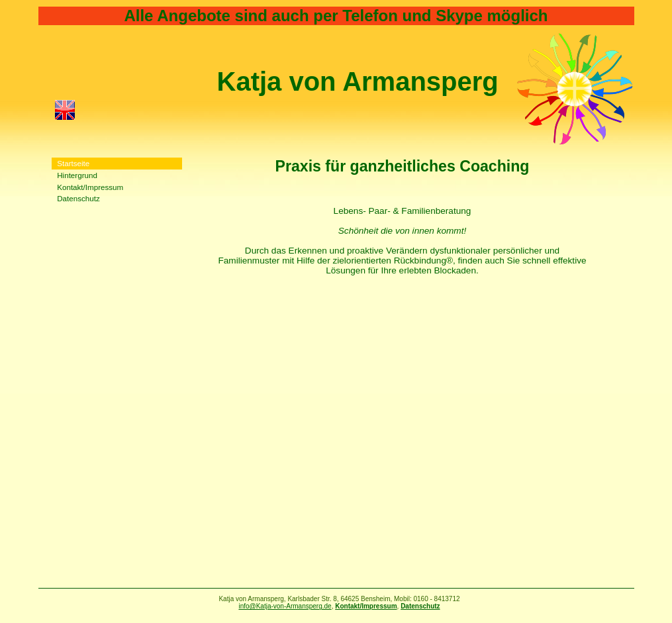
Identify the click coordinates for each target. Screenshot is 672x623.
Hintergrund (77, 175)
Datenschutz (78, 198)
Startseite (73, 163)
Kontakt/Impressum (90, 187)
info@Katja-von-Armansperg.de (285, 606)
